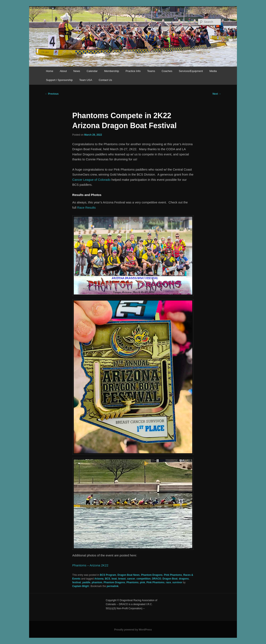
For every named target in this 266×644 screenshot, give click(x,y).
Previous (52, 94)
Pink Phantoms (173, 575)
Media (213, 71)
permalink (113, 586)
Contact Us (105, 80)
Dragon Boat (170, 579)
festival (77, 582)
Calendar (92, 71)
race (168, 582)
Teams (151, 71)
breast (122, 579)
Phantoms (133, 582)
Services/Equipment (191, 71)
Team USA (86, 80)
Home (50, 71)
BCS (108, 579)
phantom (97, 582)
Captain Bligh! (81, 586)
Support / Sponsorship (59, 80)
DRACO (156, 579)
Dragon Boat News (129, 575)
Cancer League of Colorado (91, 180)
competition (144, 579)
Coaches (167, 71)
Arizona (99, 579)
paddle (86, 582)
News (77, 71)
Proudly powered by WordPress (133, 630)
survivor (177, 582)
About (63, 71)
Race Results (86, 207)
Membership (112, 71)
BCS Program (108, 575)
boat (114, 579)
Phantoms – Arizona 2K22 (90, 565)
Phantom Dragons (152, 575)
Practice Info (133, 71)
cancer (131, 579)
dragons (184, 579)
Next (217, 94)
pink (142, 582)
